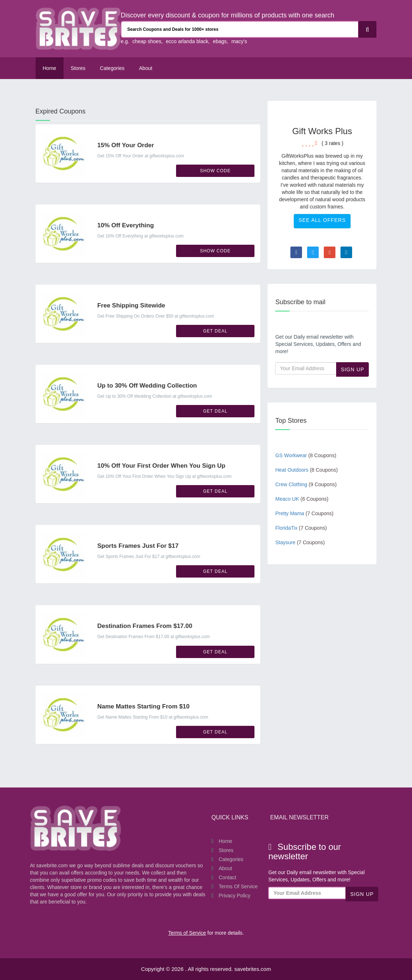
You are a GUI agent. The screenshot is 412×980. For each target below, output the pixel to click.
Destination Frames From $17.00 (145, 626)
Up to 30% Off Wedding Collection (147, 386)
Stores (78, 68)
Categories (112, 68)
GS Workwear (306, 455)
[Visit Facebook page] (296, 252)
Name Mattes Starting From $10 (143, 706)
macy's (239, 41)
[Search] (367, 29)
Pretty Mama (304, 513)
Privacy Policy (235, 896)
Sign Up (353, 369)
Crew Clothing (306, 484)
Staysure (300, 542)
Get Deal (215, 331)
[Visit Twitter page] (313, 252)
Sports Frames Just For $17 (138, 546)
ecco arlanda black (187, 41)
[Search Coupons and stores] (240, 29)
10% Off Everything (126, 225)
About (226, 868)
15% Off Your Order (126, 145)
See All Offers (322, 220)
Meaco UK (302, 499)
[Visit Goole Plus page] (330, 252)
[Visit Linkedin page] (346, 252)
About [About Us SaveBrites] (146, 68)
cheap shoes (147, 41)
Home (50, 68)
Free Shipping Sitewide (131, 305)
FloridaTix (301, 528)
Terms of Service (238, 886)
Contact (228, 877)
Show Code (215, 171)
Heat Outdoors (306, 470)
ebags (220, 41)
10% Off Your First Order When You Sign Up (161, 466)
